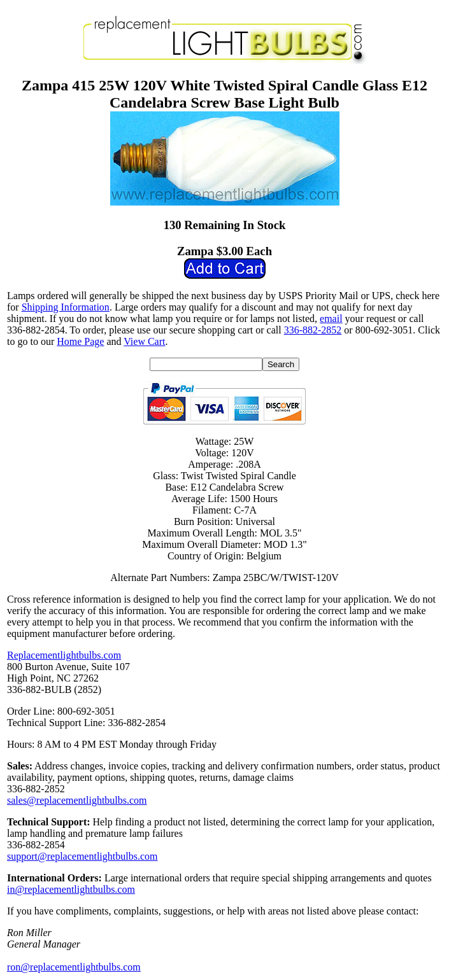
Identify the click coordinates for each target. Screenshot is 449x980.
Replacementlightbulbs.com (64, 655)
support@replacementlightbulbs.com (82, 856)
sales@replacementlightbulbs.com (77, 800)
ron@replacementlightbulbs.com (74, 967)
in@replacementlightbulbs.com (71, 889)
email (331, 318)
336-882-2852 (313, 330)
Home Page (80, 341)
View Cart (144, 341)
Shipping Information (66, 307)
